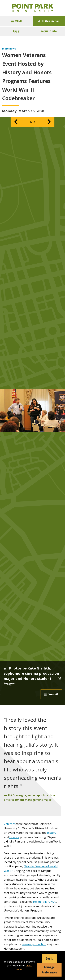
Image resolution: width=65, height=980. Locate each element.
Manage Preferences (49, 970)
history (52, 833)
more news (9, 49)
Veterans (10, 824)
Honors (14, 837)
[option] (32, 411)
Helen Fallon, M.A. (45, 902)
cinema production (34, 944)
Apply (16, 31)
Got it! (49, 958)
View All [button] (51, 694)
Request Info (49, 31)
